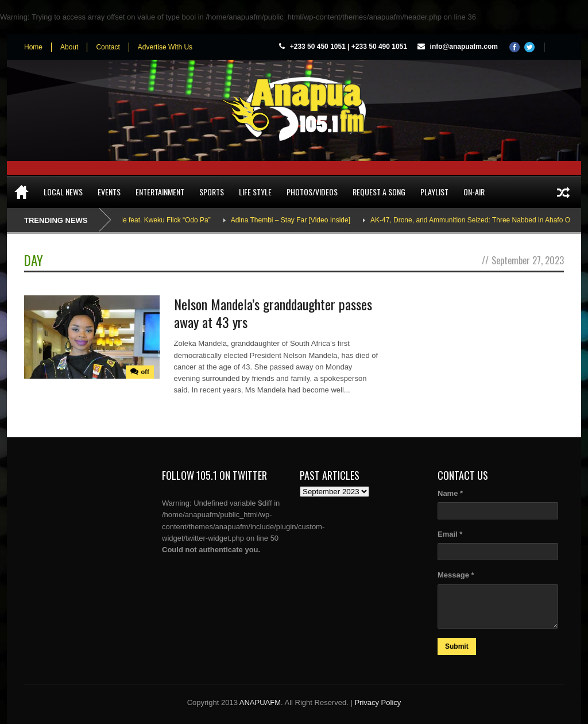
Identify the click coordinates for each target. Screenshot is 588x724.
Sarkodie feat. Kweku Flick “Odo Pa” (162, 220)
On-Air (474, 192)
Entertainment (160, 192)
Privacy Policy (378, 702)
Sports (212, 192)
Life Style (255, 192)
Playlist (434, 192)
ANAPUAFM (260, 702)
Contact (108, 47)
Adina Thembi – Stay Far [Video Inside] (297, 220)
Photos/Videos (312, 192)
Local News (63, 192)
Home (33, 47)
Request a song (379, 192)
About (69, 47)
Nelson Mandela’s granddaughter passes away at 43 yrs (273, 313)
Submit (457, 646)
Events (109, 192)
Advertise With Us (165, 47)
